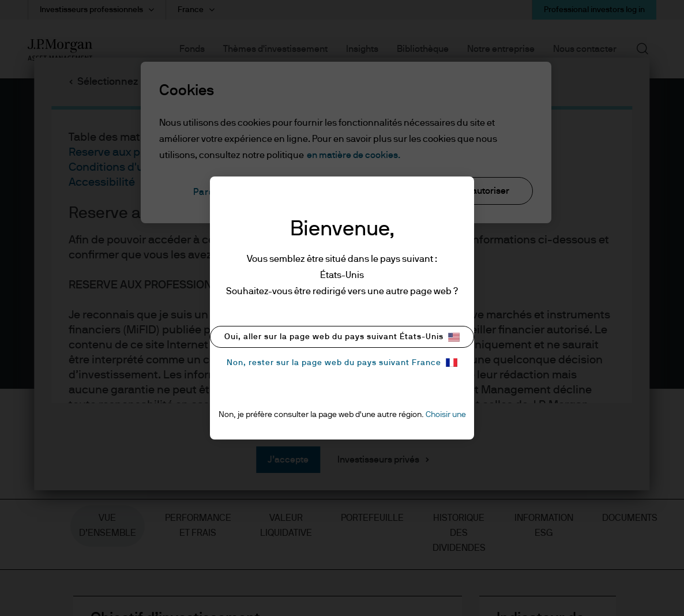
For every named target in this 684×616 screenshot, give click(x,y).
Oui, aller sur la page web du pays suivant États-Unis (342, 337)
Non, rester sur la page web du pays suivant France (342, 363)
